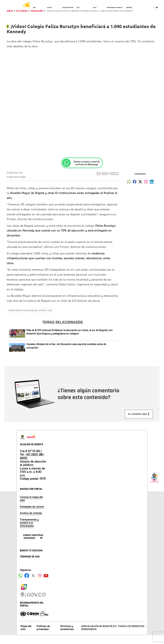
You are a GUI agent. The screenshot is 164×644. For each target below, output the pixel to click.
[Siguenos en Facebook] (20, 584)
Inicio (10, 20)
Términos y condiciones (67, 636)
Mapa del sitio (26, 636)
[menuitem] (38, 11)
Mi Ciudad (22, 20)
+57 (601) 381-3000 (32, 465)
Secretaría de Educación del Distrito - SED (30, 319)
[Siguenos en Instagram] (40, 584)
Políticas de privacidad (43, 636)
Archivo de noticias (31, 522)
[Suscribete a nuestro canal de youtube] (46, 584)
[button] (129, 191)
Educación (37, 20)
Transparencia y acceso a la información (29, 531)
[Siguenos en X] (33, 584)
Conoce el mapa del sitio (31, 507)
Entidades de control (32, 515)
